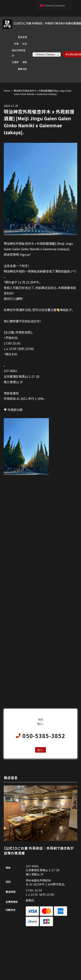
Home (7, 91)
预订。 (40, 750)
